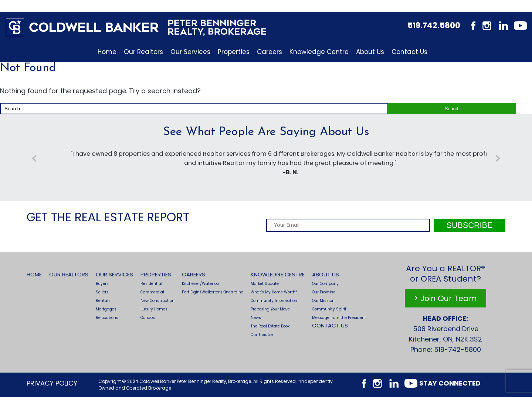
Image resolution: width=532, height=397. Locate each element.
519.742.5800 (434, 25)
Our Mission (323, 301)
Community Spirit (329, 309)
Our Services (190, 52)
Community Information (274, 301)
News (256, 318)
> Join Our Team (445, 298)
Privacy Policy (52, 383)
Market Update (265, 284)
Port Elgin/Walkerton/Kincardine (213, 292)
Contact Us (409, 52)
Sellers (102, 292)
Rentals (103, 301)
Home (107, 52)
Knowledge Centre (319, 52)
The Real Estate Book (270, 326)
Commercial (152, 292)
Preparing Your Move (270, 309)
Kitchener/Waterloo (200, 284)
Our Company (325, 284)
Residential (151, 284)
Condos (148, 318)
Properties (234, 52)
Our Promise (324, 292)
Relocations (107, 318)
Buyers (102, 284)
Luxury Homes (154, 309)
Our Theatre (262, 335)
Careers (270, 52)
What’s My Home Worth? (274, 292)
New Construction (157, 301)
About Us (370, 52)
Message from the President (339, 318)
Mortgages (106, 309)
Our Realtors (143, 52)
